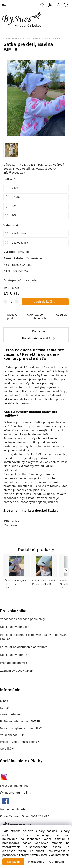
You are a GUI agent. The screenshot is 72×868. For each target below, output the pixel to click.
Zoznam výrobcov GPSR (17, 671)
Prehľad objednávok (14, 663)
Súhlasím (13, 862)
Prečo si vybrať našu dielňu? (19, 742)
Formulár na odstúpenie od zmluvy (23, 647)
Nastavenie (36, 862)
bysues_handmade (13, 809)
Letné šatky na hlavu (46, 39)
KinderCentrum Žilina (14, 816)
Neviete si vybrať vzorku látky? (21, 728)
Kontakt (6, 708)
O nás (4, 701)
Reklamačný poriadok (15, 627)
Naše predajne (10, 714)
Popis (36, 331)
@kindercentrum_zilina (16, 793)
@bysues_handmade (14, 786)
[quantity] (11, 302)
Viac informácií (59, 855)
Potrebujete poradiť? (36, 338)
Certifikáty (7, 749)
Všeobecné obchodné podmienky (22, 619)
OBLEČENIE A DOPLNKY (18, 39)
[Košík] (67, 5)
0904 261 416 (40, 816)
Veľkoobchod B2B (12, 735)
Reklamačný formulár (14, 655)
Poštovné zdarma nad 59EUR (20, 721)
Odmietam (57, 862)
